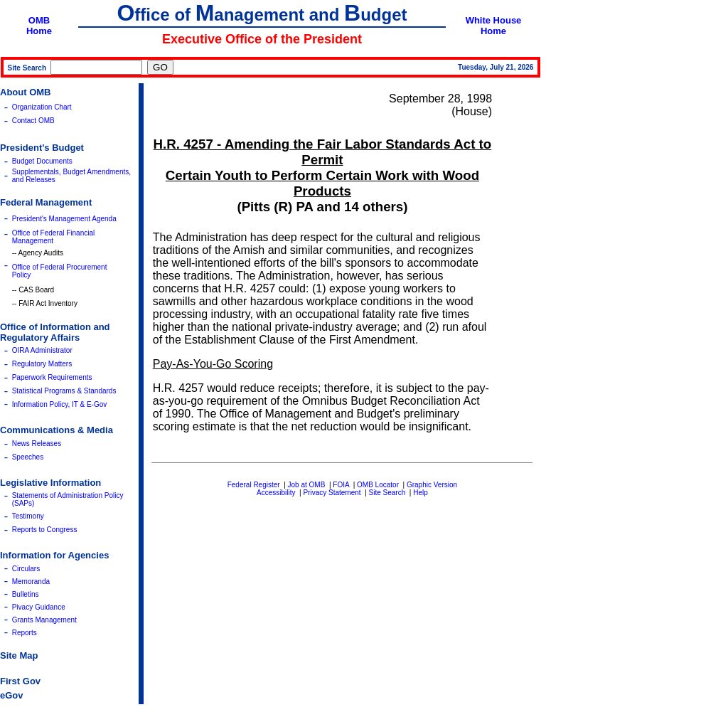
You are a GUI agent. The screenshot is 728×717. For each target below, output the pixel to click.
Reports (25, 633)
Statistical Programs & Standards (64, 391)
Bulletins (26, 594)
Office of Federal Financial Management (54, 237)
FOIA (341, 485)
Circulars (26, 569)
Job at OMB (307, 485)
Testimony (28, 516)
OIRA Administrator (42, 350)
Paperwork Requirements (52, 377)
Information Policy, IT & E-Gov (60, 404)
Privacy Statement (332, 493)
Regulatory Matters (42, 364)
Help (421, 493)
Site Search (387, 493)
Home (39, 31)
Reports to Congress (45, 530)
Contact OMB (33, 121)
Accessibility (276, 493)
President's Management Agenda (64, 219)
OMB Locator (378, 485)
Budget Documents (42, 161)
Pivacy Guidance (39, 607)
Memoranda (31, 581)
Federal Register (254, 485)
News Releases (37, 444)
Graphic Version (432, 485)
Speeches (28, 457)
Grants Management (44, 620)
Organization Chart (42, 107)
